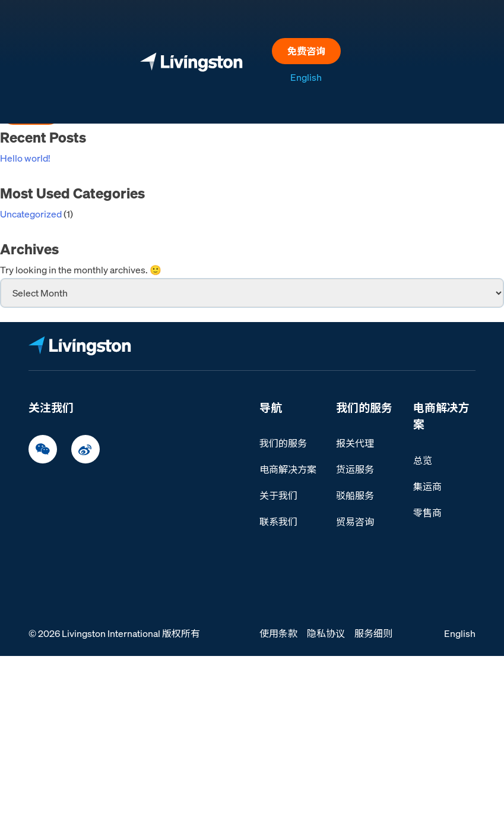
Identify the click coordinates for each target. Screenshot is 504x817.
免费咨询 (306, 51)
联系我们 (278, 522)
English (306, 77)
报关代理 (355, 443)
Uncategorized (31, 214)
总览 (423, 460)
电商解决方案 (288, 469)
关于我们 (278, 496)
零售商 (427, 513)
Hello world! (25, 158)
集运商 (427, 487)
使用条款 (278, 633)
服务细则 (373, 633)
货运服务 (355, 469)
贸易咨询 (355, 522)
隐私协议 (326, 633)
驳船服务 (355, 496)
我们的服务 (283, 443)
